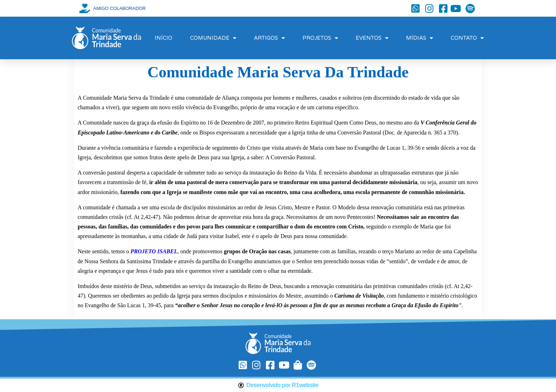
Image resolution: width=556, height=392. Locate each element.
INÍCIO (163, 38)
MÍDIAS (419, 38)
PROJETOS (320, 38)
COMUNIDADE (213, 38)
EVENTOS (372, 38)
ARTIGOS (269, 38)
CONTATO (467, 38)
